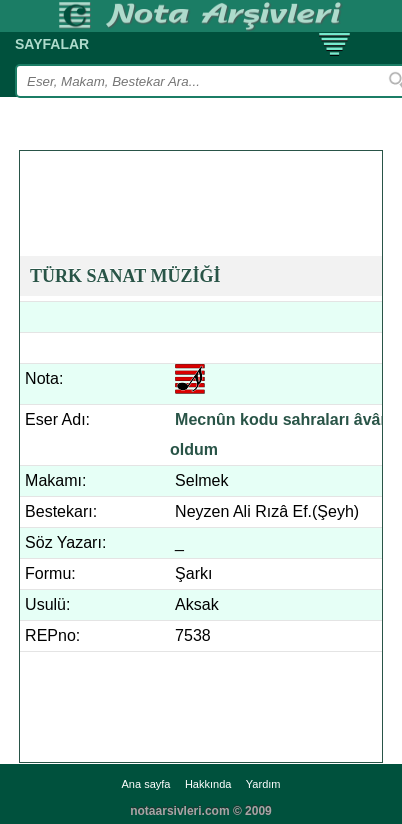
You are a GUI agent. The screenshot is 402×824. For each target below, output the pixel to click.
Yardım (263, 784)
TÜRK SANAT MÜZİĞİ (125, 276)
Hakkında (208, 784)
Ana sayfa (146, 784)
